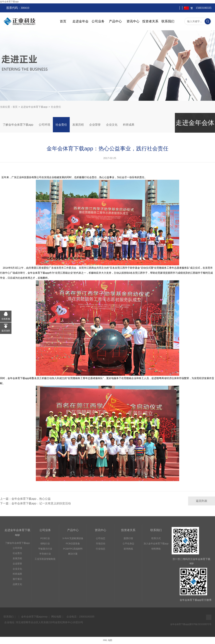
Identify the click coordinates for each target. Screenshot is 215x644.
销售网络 (156, 549)
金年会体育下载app (9, 2)
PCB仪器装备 (73, 544)
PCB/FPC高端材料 (73, 549)
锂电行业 (45, 544)
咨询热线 (128, 549)
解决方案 (73, 554)
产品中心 (115, 21)
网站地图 (56, 617)
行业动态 (101, 549)
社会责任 (61, 125)
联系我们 (168, 21)
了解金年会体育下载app (18, 125)
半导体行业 (45, 554)
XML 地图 (107, 640)
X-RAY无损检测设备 (73, 538)
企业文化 (112, 125)
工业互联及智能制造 (45, 559)
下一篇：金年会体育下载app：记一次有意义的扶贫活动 (35, 503)
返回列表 (202, 501)
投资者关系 (150, 21)
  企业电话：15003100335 (80, 617)
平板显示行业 (45, 549)
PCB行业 (45, 538)
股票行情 (128, 538)
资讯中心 (133, 21)
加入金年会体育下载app (156, 544)
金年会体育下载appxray (34, 617)
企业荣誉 (95, 125)
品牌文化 (17, 584)
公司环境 (44, 125)
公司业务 (98, 21)
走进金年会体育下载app (34, 107)
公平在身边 (128, 544)
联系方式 (156, 538)
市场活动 (101, 544)
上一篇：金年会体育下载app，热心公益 (25, 499)
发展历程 (78, 125)
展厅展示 (17, 579)
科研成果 (129, 125)
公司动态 (101, 538)
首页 (63, 21)
